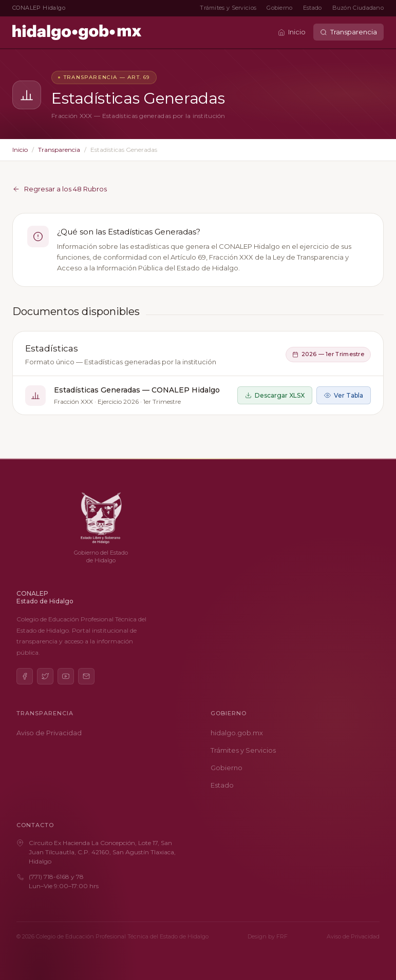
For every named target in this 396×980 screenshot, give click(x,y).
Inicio (292, 32)
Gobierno (279, 8)
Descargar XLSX (275, 395)
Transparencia (348, 32)
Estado (313, 8)
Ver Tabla (344, 395)
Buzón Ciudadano (358, 8)
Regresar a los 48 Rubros (60, 189)
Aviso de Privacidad (49, 733)
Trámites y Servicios (228, 8)
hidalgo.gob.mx (237, 733)
